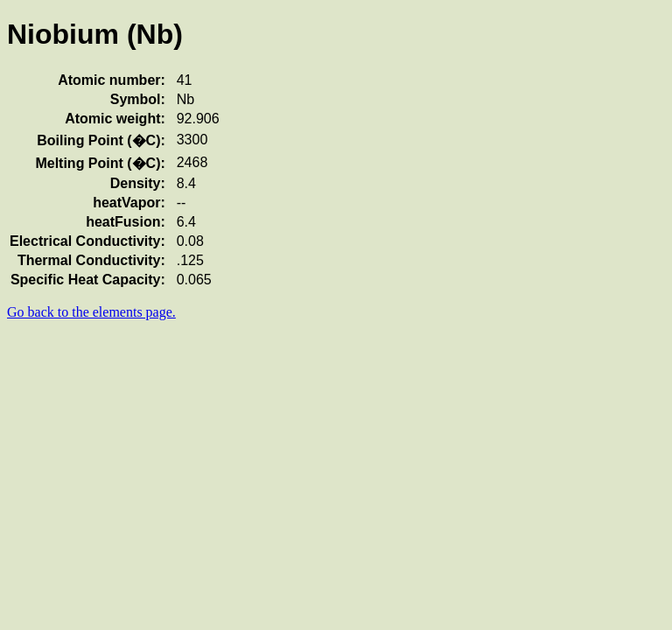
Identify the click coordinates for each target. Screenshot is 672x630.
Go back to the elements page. (91, 312)
